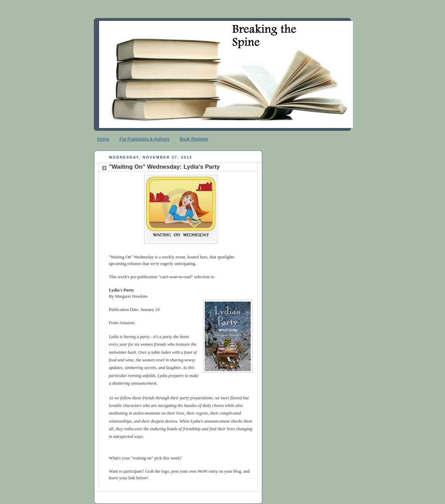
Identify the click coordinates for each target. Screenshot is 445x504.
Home (103, 139)
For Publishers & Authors (145, 139)
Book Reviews (194, 139)
